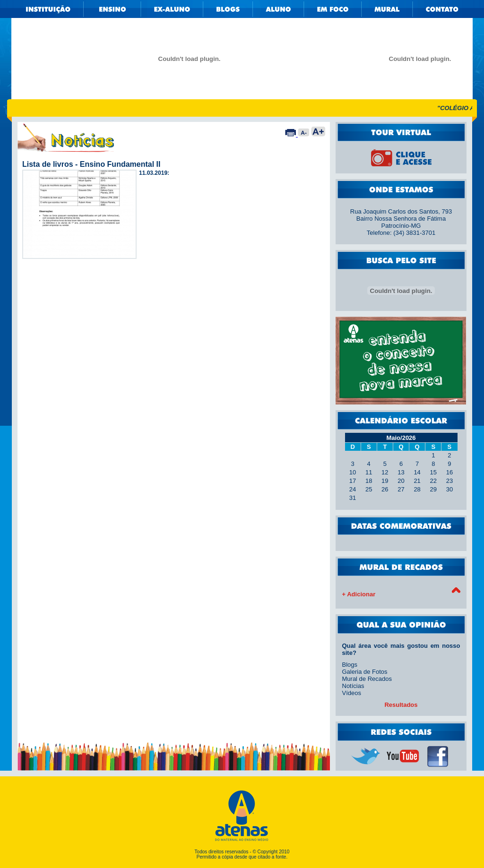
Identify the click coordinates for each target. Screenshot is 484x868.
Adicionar (361, 594)
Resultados (401, 705)
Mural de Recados (367, 679)
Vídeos (352, 693)
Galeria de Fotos (365, 672)
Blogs (350, 665)
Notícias (353, 686)
